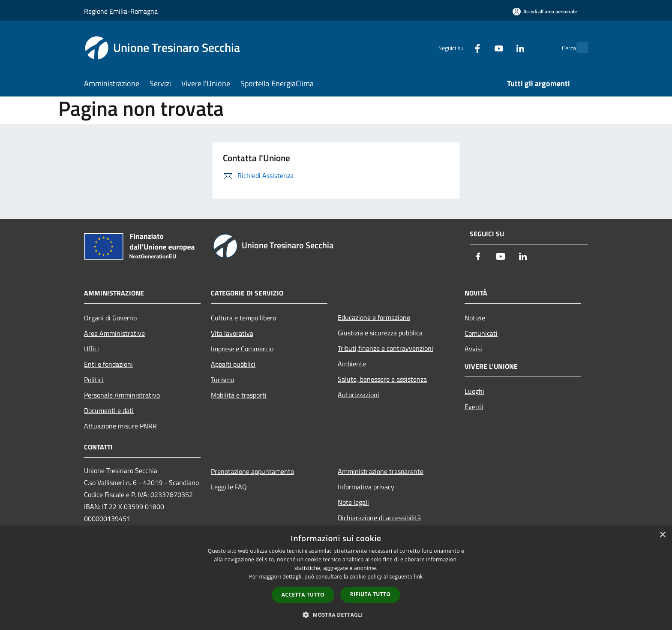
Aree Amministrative (114, 333)
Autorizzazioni (358, 395)
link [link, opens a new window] (418, 577)
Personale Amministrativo (122, 395)
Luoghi (474, 391)
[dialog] (336, 578)
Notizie (475, 318)
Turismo (222, 380)
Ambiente (352, 364)
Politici (94, 380)
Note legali (353, 502)
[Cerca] (578, 48)
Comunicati (481, 333)
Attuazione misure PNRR (120, 426)
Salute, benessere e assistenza (382, 379)
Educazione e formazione (374, 317)
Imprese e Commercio (242, 349)
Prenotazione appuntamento (252, 471)
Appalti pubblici (233, 364)
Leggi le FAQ (229, 487)
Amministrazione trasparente (381, 471)
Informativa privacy (366, 487)
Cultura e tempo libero (243, 318)
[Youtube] (480, 47)
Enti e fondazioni (108, 364)
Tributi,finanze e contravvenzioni (385, 348)
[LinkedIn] (501, 47)
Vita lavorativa (232, 333)
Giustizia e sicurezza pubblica (380, 333)
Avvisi (473, 349)
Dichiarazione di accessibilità (379, 518)
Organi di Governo (110, 318)
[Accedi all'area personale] (545, 11)
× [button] (662, 535)
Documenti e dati (109, 410)
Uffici (91, 349)
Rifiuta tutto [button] (370, 594)
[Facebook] (459, 47)
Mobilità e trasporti (239, 395)
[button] (336, 615)
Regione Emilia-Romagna (121, 11)
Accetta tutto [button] (303, 595)
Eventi (474, 407)
